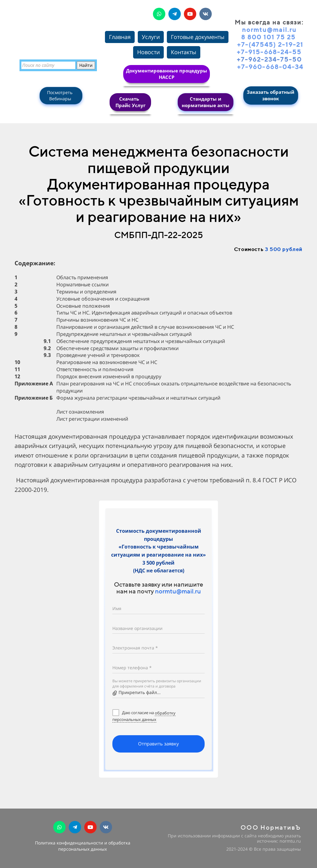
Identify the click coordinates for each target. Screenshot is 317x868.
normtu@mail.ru (178, 591)
